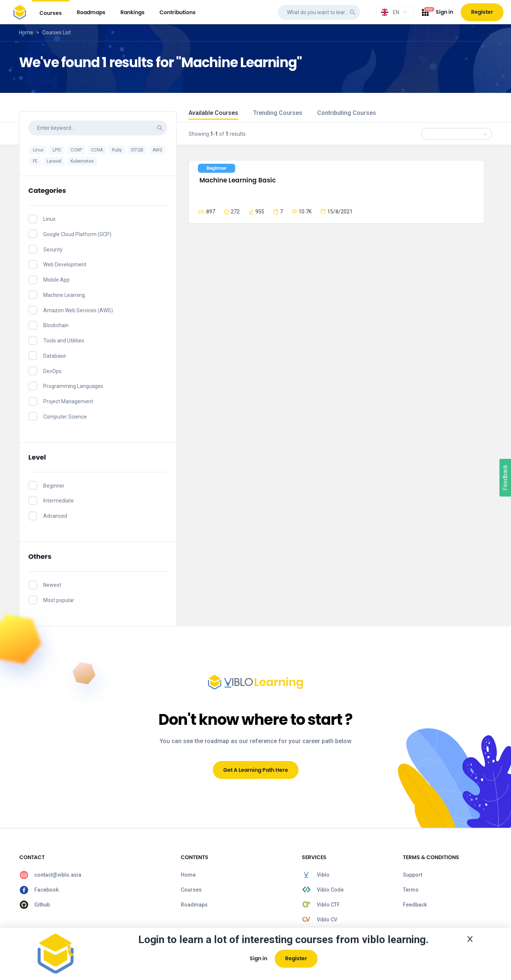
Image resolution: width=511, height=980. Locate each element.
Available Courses (213, 113)
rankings (133, 12)
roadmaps (91, 12)
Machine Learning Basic (238, 180)
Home (26, 32)
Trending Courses (278, 113)
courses (51, 13)
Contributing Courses (347, 113)
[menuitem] (51, 12)
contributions (178, 12)
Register (482, 12)
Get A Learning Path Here (256, 770)
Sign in (444, 12)
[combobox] (395, 12)
